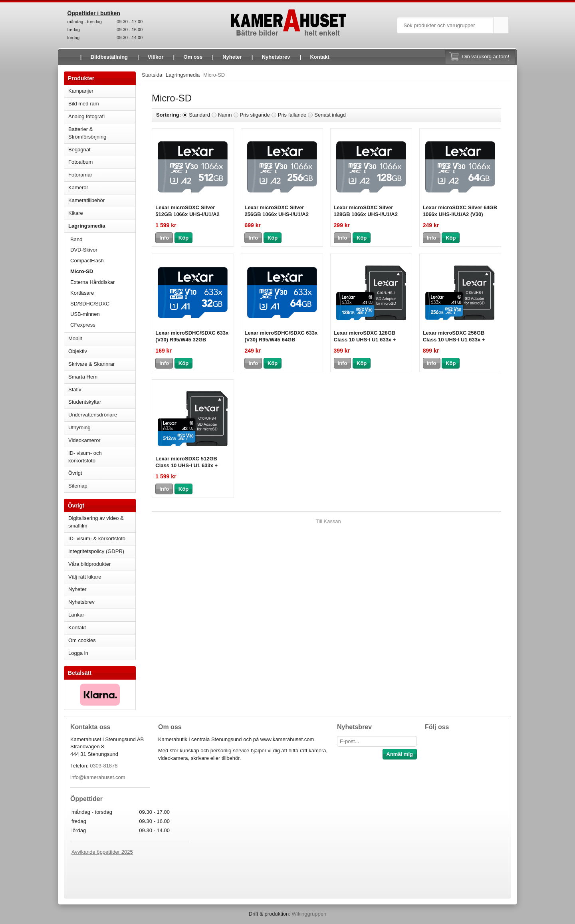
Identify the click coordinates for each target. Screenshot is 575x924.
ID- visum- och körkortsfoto (85, 457)
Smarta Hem (83, 377)
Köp (183, 238)
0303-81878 (104, 766)
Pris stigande (255, 115)
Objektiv (102, 351)
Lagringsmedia (102, 226)
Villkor (156, 57)
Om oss (193, 57)
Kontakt (319, 57)
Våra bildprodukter (89, 564)
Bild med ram (102, 104)
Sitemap (78, 486)
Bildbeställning (109, 57)
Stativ (102, 390)
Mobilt (102, 338)
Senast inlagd (330, 115)
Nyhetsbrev (276, 57)
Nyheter (232, 57)
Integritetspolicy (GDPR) (96, 551)
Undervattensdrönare (102, 415)
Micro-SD (82, 271)
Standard (199, 115)
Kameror (102, 187)
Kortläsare (82, 293)
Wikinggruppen (309, 914)
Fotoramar (102, 175)
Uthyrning (79, 427)
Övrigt (75, 473)
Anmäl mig (400, 754)
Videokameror (102, 440)
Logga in (78, 653)
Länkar (76, 615)
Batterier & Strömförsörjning (102, 133)
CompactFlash (87, 261)
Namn (225, 115)
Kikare (102, 213)
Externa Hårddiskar (92, 282)
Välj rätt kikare (85, 577)
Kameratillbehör (102, 200)
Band (76, 239)
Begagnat (102, 150)
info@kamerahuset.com (98, 777)
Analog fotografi (102, 116)
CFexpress (83, 325)
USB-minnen (103, 314)
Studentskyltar (85, 402)
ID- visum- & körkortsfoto (97, 538)
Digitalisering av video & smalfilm (96, 522)
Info (164, 238)
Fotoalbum (102, 162)
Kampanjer (81, 91)
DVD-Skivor (84, 250)
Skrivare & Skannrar (102, 364)
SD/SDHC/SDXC (103, 304)
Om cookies (82, 640)
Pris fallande (292, 115)
